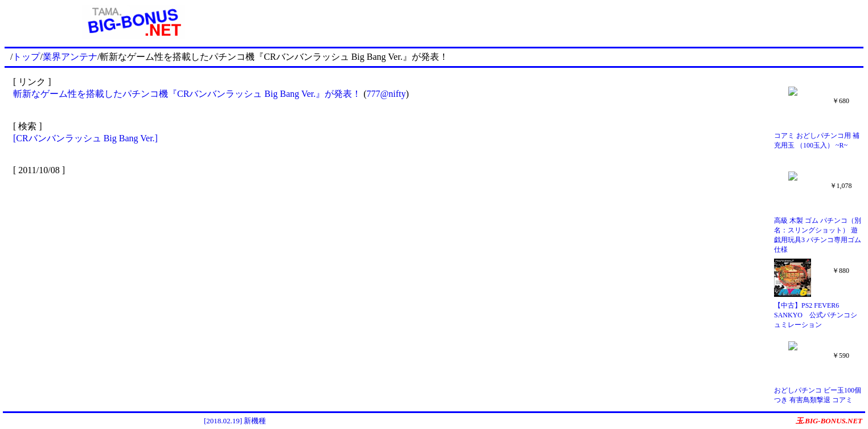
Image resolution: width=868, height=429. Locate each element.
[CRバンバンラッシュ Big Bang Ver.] (85, 138)
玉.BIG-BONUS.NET (829, 421)
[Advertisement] (563, 22)
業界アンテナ (70, 57)
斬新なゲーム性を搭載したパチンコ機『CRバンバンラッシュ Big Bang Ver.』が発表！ (187, 94)
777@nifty (386, 94)
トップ (26, 57)
